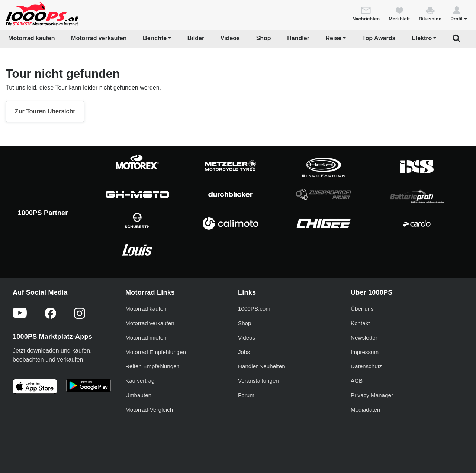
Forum (246, 395)
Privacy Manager (372, 395)
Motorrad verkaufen (99, 38)
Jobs (244, 352)
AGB (357, 381)
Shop (264, 38)
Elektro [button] (422, 38)
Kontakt (360, 323)
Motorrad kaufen (31, 38)
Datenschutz (366, 366)
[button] (459, 13)
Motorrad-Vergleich (149, 410)
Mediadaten (365, 410)
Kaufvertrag (140, 381)
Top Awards (379, 38)
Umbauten (138, 395)
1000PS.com (254, 309)
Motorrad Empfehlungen (156, 352)
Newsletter (364, 338)
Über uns (362, 309)
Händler (298, 38)
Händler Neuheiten (262, 366)
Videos (230, 38)
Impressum (365, 352)
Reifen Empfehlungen (152, 366)
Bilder (196, 38)
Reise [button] (334, 38)
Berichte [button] (155, 38)
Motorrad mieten (146, 338)
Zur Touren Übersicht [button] (45, 111)
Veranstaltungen (258, 381)
